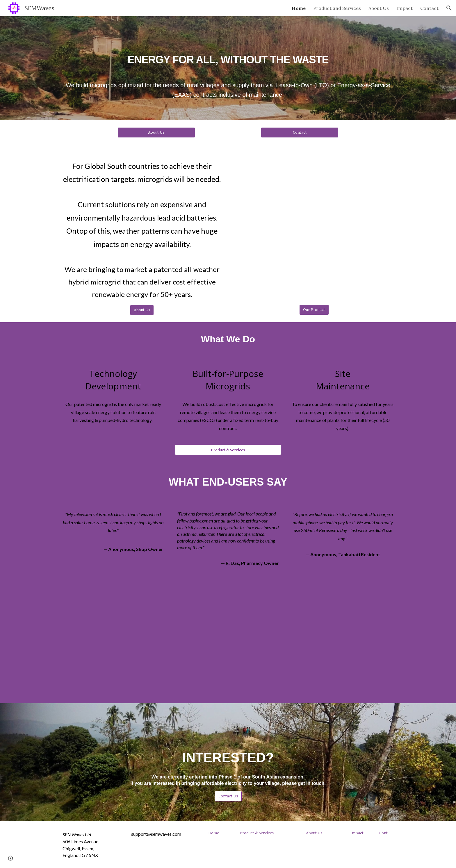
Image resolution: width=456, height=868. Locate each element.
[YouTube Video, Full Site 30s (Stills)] (314, 224)
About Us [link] (379, 8)
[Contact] (300, 132)
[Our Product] (314, 310)
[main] (228, 54)
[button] (449, 8)
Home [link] (299, 8)
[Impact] (357, 833)
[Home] (214, 833)
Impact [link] (405, 8)
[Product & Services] (228, 450)
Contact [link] (429, 8)
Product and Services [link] (337, 8)
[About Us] (156, 132)
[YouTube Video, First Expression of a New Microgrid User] (228, 641)
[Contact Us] (228, 796)
